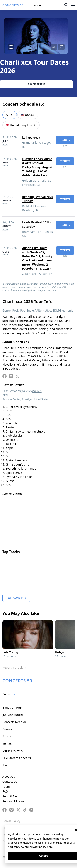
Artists (7, 736)
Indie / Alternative (39, 310)
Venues (7, 744)
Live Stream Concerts (17, 758)
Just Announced (13, 715)
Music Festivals (13, 751)
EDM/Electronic (63, 310)
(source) (37, 391)
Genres (7, 729)
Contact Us (10, 782)
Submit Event (11, 796)
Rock (16, 310)
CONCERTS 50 (13, 5)
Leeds (49, 232)
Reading (28, 210)
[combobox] (37, 5)
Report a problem (14, 667)
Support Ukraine (14, 801)
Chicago (44, 143)
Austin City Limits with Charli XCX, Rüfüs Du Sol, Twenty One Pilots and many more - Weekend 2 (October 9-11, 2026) (37, 258)
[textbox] (10, 694)
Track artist (36, 84)
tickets (65, 140)
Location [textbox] (35, 5)
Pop (23, 310)
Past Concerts (16, 598)
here (50, 847)
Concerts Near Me (15, 722)
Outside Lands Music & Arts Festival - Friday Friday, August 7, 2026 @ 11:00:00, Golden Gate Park (37, 167)
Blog (6, 765)
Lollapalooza (31, 137)
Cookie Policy (11, 821)
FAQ (5, 791)
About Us (9, 777)
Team (6, 786)
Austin (43, 274)
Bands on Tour (12, 707)
